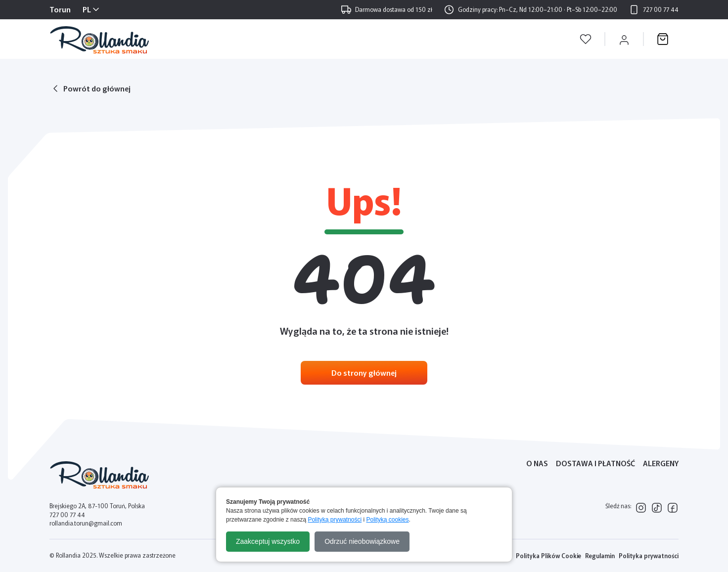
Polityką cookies (388, 520)
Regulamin (600, 555)
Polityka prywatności (649, 555)
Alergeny (661, 463)
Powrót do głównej (97, 88)
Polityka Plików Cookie (548, 555)
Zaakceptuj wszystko (268, 541)
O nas (537, 463)
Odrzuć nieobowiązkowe (362, 541)
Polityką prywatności (335, 520)
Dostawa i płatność (595, 463)
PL (87, 9)
